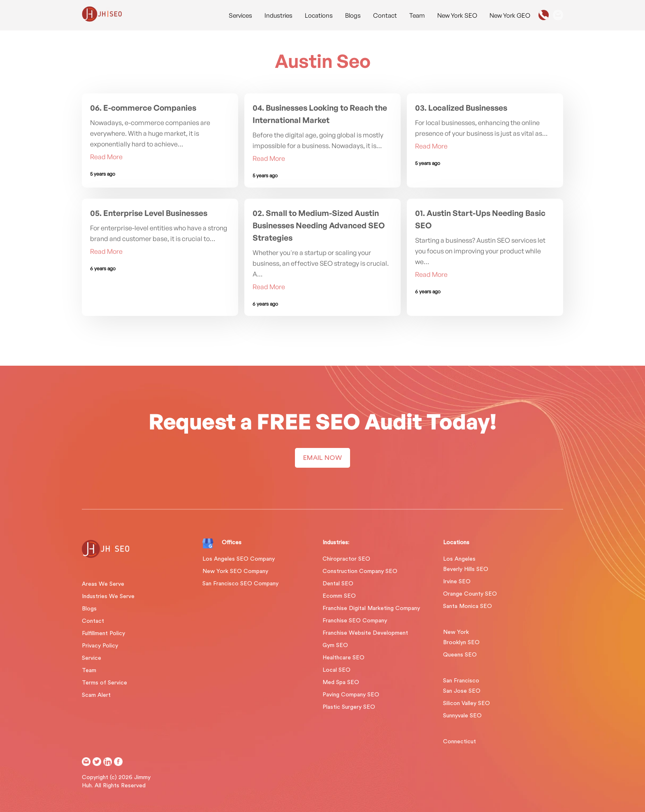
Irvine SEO (457, 582)
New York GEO (510, 15)
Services (240, 15)
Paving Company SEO (351, 695)
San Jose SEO (462, 691)
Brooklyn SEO (461, 643)
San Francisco (461, 681)
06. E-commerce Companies (143, 108)
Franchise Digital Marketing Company (371, 608)
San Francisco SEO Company (240, 584)
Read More (106, 157)
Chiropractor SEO (346, 559)
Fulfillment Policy (103, 633)
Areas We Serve (103, 584)
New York (456, 632)
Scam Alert (96, 695)
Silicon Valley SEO (466, 703)
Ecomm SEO (339, 596)
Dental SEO (338, 584)
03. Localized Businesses (461, 108)
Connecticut (459, 742)
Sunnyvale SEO (462, 716)
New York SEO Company (235, 571)
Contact (385, 15)
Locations (319, 15)
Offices (232, 543)
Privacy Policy (100, 646)
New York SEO (457, 15)
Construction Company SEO (360, 571)
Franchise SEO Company (355, 621)
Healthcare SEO (343, 658)
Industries (278, 15)
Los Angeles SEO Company (239, 559)
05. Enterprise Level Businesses (149, 213)
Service (92, 658)
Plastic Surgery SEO (349, 707)
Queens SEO (460, 655)
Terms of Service (104, 683)
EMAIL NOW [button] (322, 458)
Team (417, 15)
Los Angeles (459, 559)
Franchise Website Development (365, 633)
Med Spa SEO (341, 682)
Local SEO (336, 670)
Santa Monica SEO (468, 606)
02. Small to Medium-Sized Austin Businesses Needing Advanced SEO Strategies (319, 225)
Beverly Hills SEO (466, 569)
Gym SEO (335, 645)
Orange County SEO (470, 594)
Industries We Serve (108, 596)
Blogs (353, 15)
